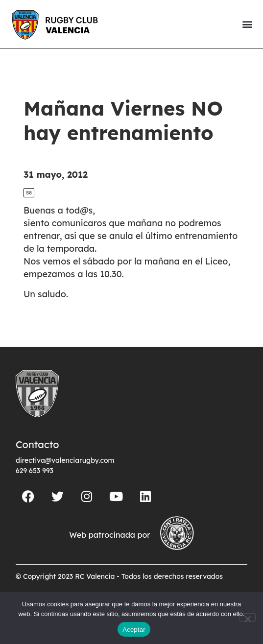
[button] (247, 24)
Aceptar (134, 630)
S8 (29, 193)
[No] (247, 618)
